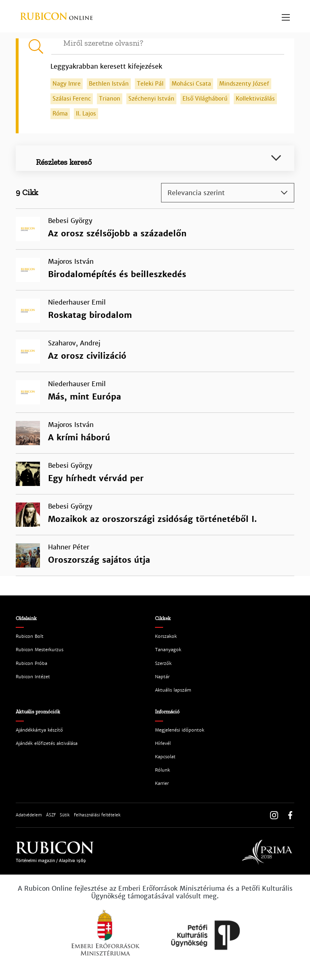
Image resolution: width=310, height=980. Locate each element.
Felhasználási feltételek (97, 815)
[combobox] (228, 193)
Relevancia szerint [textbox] (196, 193)
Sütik (65, 815)
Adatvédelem (29, 815)
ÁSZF (51, 815)
